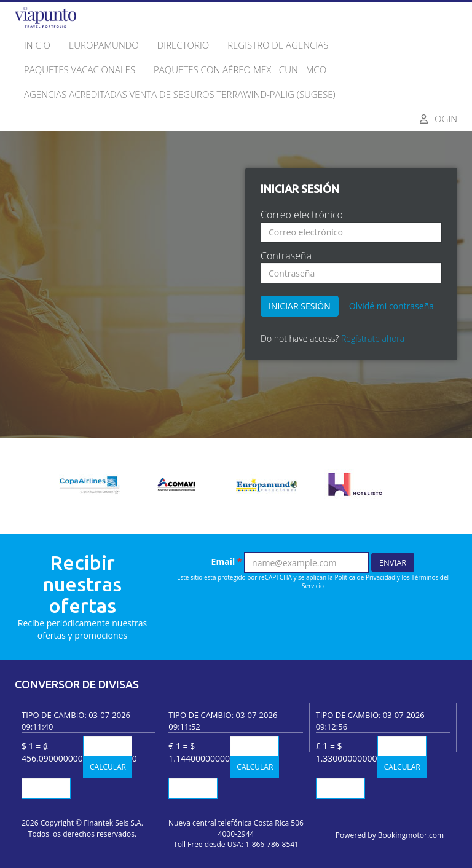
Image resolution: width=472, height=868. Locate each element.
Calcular (108, 767)
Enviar (393, 562)
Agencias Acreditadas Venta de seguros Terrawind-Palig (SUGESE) (180, 94)
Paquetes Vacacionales (80, 69)
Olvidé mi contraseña (391, 306)
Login (439, 119)
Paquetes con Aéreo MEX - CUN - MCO (240, 69)
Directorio (183, 45)
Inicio (37, 45)
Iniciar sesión (300, 306)
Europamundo (104, 45)
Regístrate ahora (373, 338)
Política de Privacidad (365, 577)
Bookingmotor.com (411, 835)
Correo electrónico (302, 215)
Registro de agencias (278, 45)
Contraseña (286, 256)
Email (227, 562)
